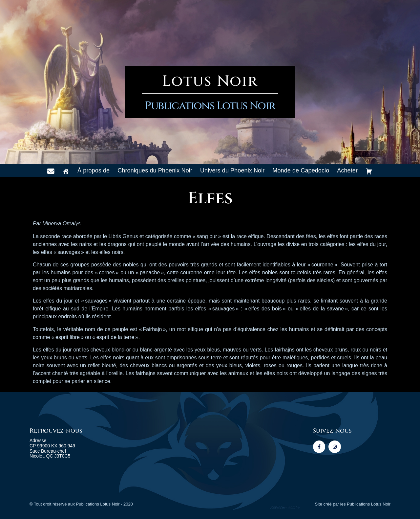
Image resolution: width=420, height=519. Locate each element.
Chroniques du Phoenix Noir (155, 170)
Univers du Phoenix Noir (232, 170)
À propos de (94, 170)
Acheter (347, 170)
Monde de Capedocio (301, 170)
